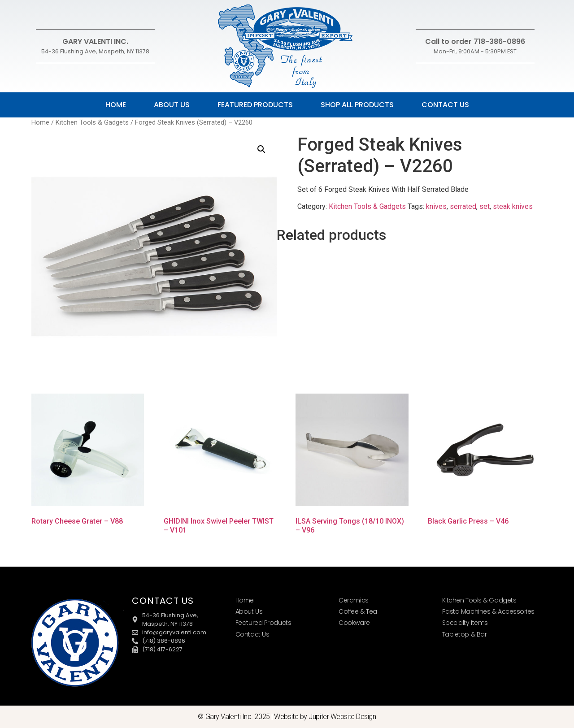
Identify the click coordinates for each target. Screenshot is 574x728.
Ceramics (353, 600)
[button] (261, 149)
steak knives (513, 206)
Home (116, 105)
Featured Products (255, 105)
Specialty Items (465, 623)
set (485, 206)
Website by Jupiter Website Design (325, 717)
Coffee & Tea (358, 611)
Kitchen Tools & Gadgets (92, 122)
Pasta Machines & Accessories (488, 611)
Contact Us (445, 105)
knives (436, 206)
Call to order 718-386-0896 (475, 41)
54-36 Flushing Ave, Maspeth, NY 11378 (95, 51)
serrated (463, 206)
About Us (172, 105)
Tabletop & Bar (465, 634)
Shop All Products (357, 105)
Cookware (354, 623)
